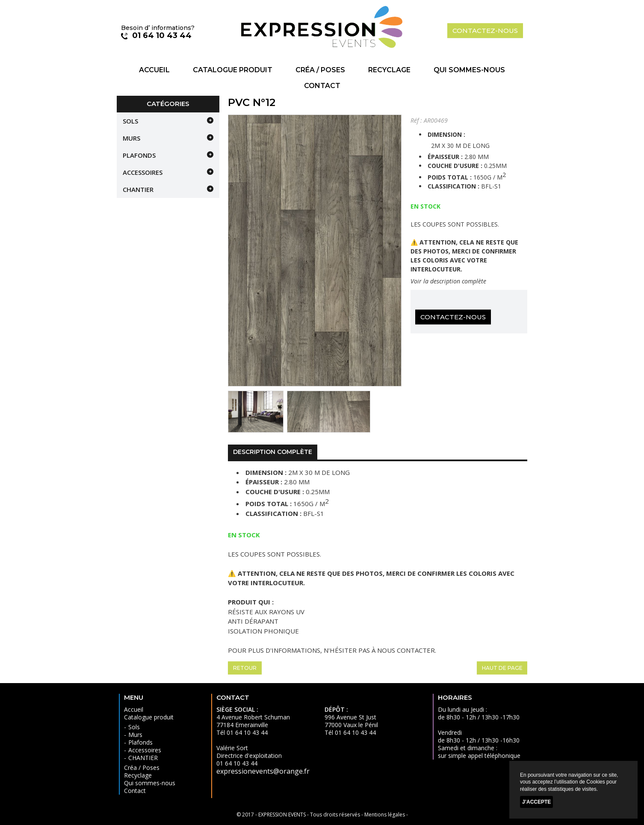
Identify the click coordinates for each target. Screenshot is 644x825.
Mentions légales (385, 815)
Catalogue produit (233, 70)
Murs (131, 138)
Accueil (154, 70)
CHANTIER (138, 189)
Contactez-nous (453, 317)
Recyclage (389, 70)
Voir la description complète (448, 281)
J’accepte (536, 802)
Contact (322, 86)
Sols (130, 121)
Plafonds (139, 155)
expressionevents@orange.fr (263, 771)
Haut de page (502, 668)
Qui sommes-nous (469, 70)
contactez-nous (485, 31)
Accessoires (143, 172)
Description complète (273, 452)
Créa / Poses (320, 70)
